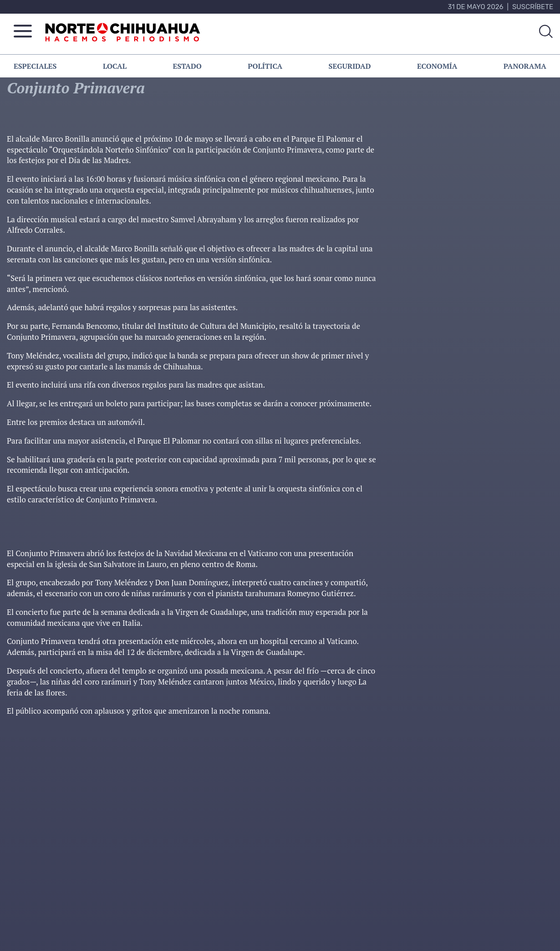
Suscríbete (533, 7)
